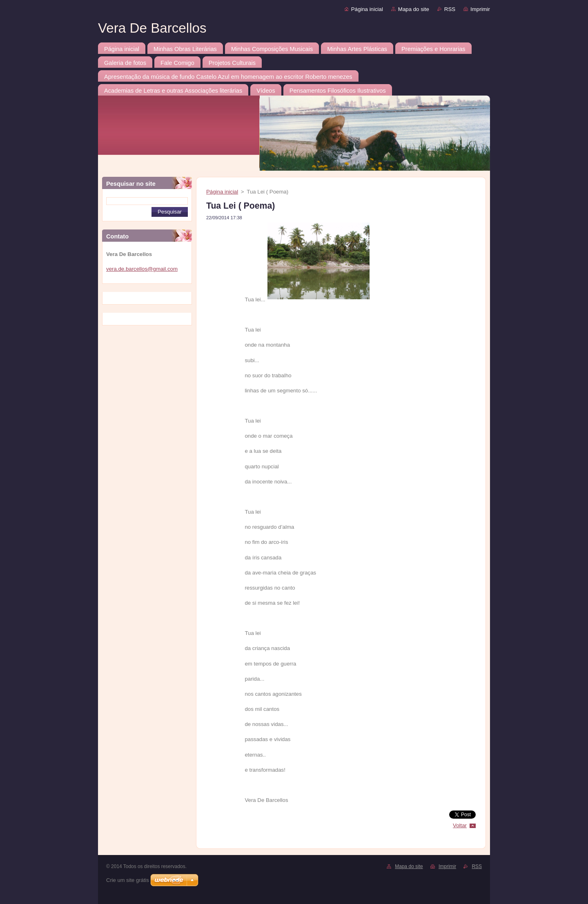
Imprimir (480, 9)
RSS (450, 9)
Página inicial (367, 9)
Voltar (460, 825)
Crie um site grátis (128, 880)
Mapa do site (414, 9)
